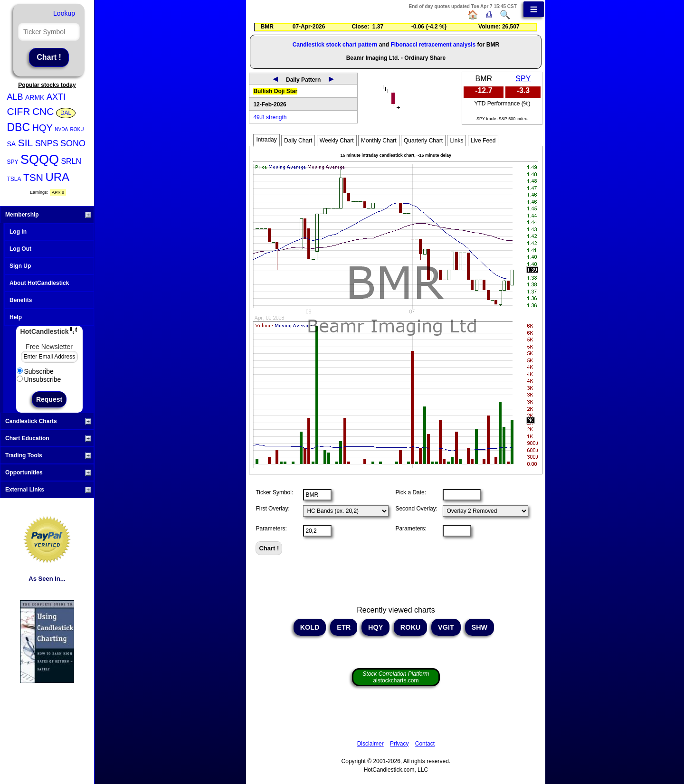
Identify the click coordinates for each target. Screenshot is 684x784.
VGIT (446, 627)
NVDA (61, 129)
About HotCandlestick (39, 283)
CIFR (19, 111)
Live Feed (483, 141)
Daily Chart (298, 141)
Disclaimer (370, 744)
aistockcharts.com (396, 677)
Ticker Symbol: (274, 492)
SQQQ (40, 160)
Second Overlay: (416, 509)
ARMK (35, 97)
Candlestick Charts (48, 421)
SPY (13, 162)
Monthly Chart (379, 141)
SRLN (71, 161)
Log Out (20, 249)
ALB (15, 97)
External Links (48, 490)
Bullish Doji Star (275, 91)
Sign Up (20, 266)
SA (12, 144)
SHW (480, 627)
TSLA (14, 179)
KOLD (310, 627)
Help (16, 317)
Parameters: (271, 529)
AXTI (56, 97)
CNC (43, 111)
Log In (18, 232)
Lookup (64, 13)
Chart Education (48, 438)
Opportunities (48, 472)
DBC (19, 127)
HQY (43, 128)
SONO (73, 143)
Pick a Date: (411, 492)
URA (57, 177)
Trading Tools (48, 455)
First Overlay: (272, 509)
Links (456, 141)
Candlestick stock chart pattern (335, 45)
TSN (33, 177)
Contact (425, 744)
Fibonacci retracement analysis (433, 45)
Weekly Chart (337, 141)
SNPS (47, 143)
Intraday (266, 140)
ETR (344, 627)
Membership (48, 215)
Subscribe (35, 371)
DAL (66, 113)
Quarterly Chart (423, 141)
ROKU (77, 129)
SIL (26, 143)
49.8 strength (270, 117)
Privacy (399, 744)
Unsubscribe (39, 379)
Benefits (21, 300)
